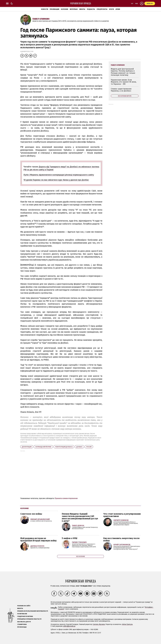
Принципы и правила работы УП (29, 619)
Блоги (111, 9)
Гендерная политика (25, 616)
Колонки (64, 9)
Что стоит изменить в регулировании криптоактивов (122, 515)
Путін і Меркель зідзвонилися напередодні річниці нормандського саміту (59, 175)
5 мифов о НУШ (70, 538)
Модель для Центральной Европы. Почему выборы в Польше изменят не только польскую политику (123, 72)
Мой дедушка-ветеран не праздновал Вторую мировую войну (38, 539)
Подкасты (91, 9)
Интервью (74, 9)
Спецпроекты (102, 9)
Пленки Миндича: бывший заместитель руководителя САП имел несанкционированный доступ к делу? (80, 517)
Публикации (54, 9)
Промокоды (22, 627)
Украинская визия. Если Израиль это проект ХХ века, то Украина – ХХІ (124, 82)
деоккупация (27, 447)
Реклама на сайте (24, 606)
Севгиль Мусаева (99, 624)
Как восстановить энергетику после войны (121, 539)
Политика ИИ (22, 614)
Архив (118, 9)
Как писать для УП (24, 622)
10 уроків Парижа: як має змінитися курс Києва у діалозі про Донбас (56, 180)
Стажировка (22, 624)
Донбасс (79, 447)
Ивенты (82, 9)
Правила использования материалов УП (33, 611)
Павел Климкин (41, 19)
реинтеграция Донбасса (64, 447)
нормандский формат (43, 447)
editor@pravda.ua (69, 626)
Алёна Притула (127, 624)
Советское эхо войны (31, 514)
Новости (45, 9)
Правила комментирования (66, 498)
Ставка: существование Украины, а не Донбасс (121, 90)
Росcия (89, 447)
